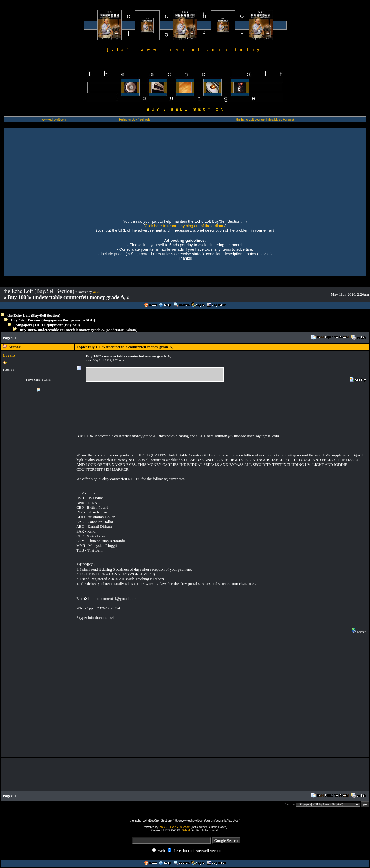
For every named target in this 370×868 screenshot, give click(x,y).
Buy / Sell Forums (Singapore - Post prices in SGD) (53, 320)
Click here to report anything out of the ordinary (185, 226)
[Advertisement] (185, 173)
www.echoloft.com (54, 120)
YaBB (96, 292)
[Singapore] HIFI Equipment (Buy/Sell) (47, 325)
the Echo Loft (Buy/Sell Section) (34, 315)
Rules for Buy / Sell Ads (135, 120)
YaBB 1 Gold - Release (175, 827)
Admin (131, 330)
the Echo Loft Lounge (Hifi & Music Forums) (265, 120)
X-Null (186, 830)
